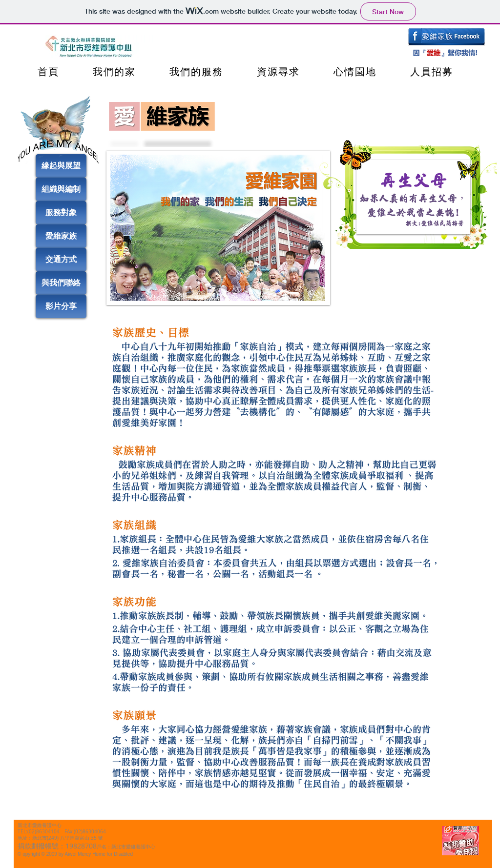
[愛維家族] (61, 236)
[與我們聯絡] (61, 283)
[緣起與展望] (61, 166)
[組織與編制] (61, 189)
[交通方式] (61, 260)
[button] (218, 228)
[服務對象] (61, 213)
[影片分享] (61, 306)
